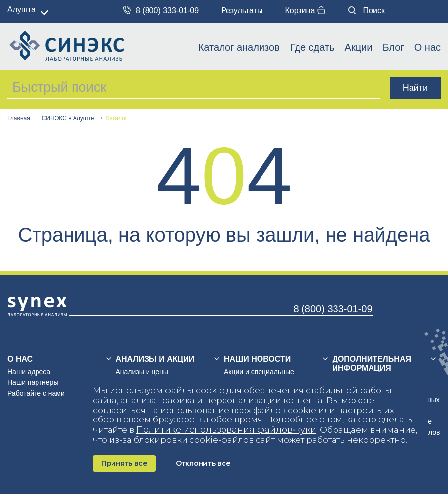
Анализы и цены (142, 372)
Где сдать (312, 47)
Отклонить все (203, 463)
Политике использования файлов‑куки (226, 430)
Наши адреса (29, 372)
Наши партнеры (33, 382)
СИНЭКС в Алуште (68, 119)
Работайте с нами (36, 393)
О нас (428, 47)
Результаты (242, 11)
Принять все (124, 463)
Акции (359, 47)
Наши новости (257, 359)
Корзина (305, 11)
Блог (393, 47)
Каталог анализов (239, 47)
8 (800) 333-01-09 (161, 11)
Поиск (367, 11)
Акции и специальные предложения (259, 376)
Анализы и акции (155, 359)
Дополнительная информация (372, 363)
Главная (19, 119)
